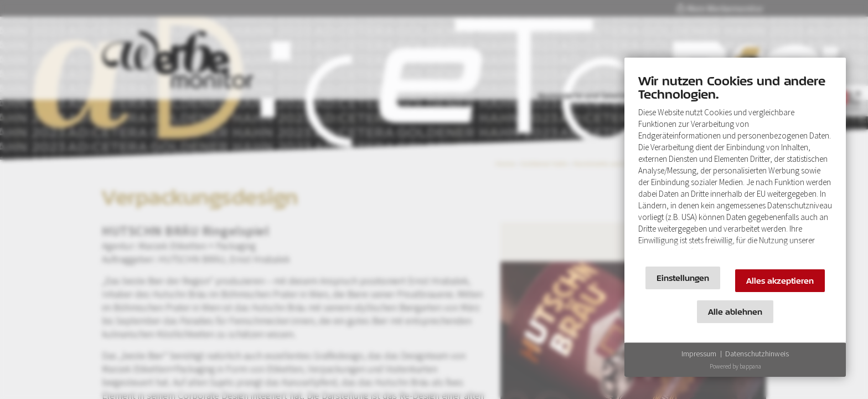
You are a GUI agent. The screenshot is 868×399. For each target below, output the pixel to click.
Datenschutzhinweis (757, 354)
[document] (735, 165)
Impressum (699, 354)
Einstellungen (683, 278)
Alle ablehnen (735, 312)
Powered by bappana (735, 366)
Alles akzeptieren (780, 281)
